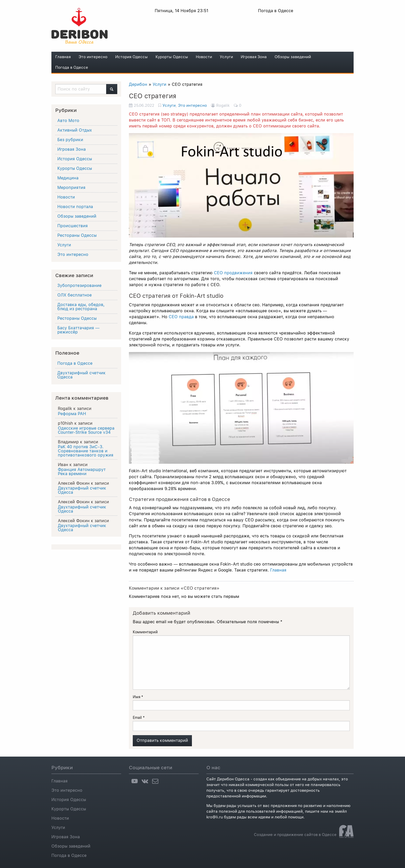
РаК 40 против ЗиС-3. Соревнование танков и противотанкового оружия (86, 451)
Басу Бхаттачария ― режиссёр (78, 330)
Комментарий (145, 632)
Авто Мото (68, 121)
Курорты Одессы (172, 57)
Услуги (226, 57)
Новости (204, 57)
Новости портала (75, 207)
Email (139, 718)
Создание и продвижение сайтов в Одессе (295, 835)
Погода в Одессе (72, 67)
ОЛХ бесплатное (75, 295)
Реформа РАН (72, 414)
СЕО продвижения (233, 273)
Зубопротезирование (79, 285)
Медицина (68, 178)
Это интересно (93, 57)
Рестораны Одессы (77, 235)
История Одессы (131, 57)
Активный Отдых (75, 130)
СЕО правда (181, 317)
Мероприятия (71, 188)
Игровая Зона (254, 57)
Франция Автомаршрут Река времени (82, 472)
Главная (63, 57)
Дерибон (138, 84)
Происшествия (73, 226)
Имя (138, 697)
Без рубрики (70, 140)
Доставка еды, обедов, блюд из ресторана (81, 307)
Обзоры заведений (293, 57)
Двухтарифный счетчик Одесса (81, 375)
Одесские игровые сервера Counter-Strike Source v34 (86, 430)
